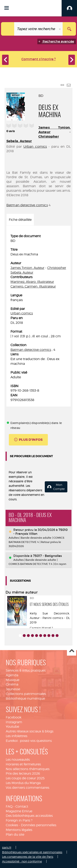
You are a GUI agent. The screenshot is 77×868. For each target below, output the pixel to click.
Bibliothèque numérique (25, 699)
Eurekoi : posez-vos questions (29, 741)
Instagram (14, 722)
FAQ (9, 806)
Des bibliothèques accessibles (29, 816)
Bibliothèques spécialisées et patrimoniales (32, 852)
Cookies (12, 825)
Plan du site (15, 835)
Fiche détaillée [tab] (20, 220)
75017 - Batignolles (47, 556)
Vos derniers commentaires (28, 788)
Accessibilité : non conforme (22, 861)
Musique (13, 680)
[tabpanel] (38, 318)
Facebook (14, 717)
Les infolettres (17, 736)
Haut (72, 651)
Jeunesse (13, 689)
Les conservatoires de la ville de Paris (28, 857)
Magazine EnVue (19, 811)
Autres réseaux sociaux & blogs (30, 731)
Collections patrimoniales (26, 694)
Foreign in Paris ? (19, 820)
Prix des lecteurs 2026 (23, 773)
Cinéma (12, 684)
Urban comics (35, 147)
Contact (22, 806)
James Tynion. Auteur (27, 268)
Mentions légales (19, 830)
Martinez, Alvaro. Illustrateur (32, 282)
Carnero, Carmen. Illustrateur (33, 286)
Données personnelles (39, 825)
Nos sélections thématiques (28, 769)
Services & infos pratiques (26, 670)
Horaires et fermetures (23, 764)
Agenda (12, 675)
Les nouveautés (18, 760)
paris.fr (7, 847)
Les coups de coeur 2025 (25, 778)
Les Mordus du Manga (23, 783)
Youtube (12, 727)
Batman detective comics (27, 205)
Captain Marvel (40, 628)
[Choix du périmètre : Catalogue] (8, 29)
